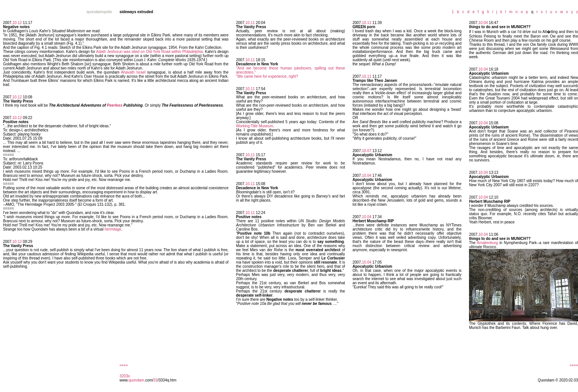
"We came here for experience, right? (267, 76)
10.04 (367, 176)
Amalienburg (487, 243)
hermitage (113, 229)
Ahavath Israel (133, 72)
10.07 (367, 151)
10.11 (250, 23)
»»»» (574, 365)
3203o (125, 376)
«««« (124, 365)
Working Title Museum (255, 126)
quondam (136, 380)
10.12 (17, 23)
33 (155, 380)
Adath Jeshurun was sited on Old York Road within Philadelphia (150, 52)
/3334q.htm (167, 380)
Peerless (115, 105)
